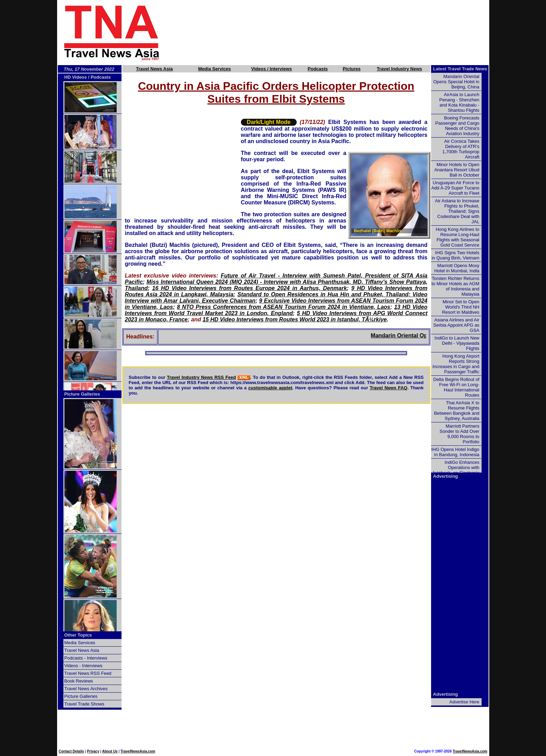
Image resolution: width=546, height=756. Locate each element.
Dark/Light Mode (269, 122)
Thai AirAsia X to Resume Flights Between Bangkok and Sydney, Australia (457, 411)
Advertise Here (465, 702)
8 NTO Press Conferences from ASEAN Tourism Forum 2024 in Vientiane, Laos (284, 307)
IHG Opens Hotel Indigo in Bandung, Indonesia (455, 452)
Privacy (93, 751)
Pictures (352, 69)
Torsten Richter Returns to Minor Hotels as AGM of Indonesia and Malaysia (455, 286)
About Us (110, 751)
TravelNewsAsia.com (138, 751)
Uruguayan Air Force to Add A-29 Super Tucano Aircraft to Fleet (455, 188)
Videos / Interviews (271, 69)
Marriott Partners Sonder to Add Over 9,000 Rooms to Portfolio (459, 434)
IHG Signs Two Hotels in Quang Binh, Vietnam (455, 255)
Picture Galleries (82, 394)
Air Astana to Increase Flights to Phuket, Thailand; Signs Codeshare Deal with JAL (457, 211)
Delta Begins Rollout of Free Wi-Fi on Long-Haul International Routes (456, 387)
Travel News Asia (155, 69)
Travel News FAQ (389, 388)
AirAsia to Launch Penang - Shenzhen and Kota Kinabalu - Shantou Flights (459, 102)
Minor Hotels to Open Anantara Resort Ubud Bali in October (457, 170)
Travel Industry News (399, 69)
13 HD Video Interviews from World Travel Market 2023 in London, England (276, 310)
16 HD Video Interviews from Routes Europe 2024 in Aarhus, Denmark (249, 288)
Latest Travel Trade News (460, 69)
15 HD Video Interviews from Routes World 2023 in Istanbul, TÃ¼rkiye (295, 319)
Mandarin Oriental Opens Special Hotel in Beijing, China (456, 82)
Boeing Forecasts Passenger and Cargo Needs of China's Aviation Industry (457, 126)
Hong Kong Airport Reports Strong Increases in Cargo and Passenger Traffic (456, 364)
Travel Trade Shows (84, 704)
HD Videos (76, 77)
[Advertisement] (336, 32)
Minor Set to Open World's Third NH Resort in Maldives (461, 307)
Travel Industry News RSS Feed (201, 377)
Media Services (214, 69)
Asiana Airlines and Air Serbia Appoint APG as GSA (456, 325)
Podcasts (318, 69)
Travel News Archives (86, 689)
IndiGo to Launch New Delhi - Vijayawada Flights (457, 343)
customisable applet (270, 388)
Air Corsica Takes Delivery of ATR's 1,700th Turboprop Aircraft (461, 149)
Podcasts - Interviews (86, 658)
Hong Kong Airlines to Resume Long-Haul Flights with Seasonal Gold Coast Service (457, 237)
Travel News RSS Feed (88, 673)
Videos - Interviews (84, 666)
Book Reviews (79, 681)
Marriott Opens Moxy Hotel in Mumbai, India (457, 268)
